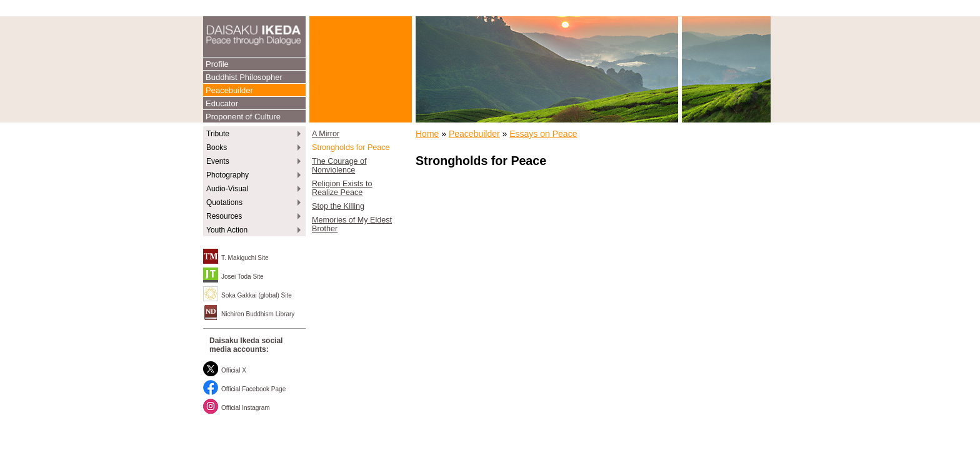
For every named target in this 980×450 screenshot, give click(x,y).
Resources (224, 216)
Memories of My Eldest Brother (352, 224)
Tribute (218, 134)
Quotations (224, 202)
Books (217, 147)
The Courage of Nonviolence (339, 166)
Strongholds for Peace (351, 147)
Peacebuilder (229, 90)
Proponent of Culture (243, 117)
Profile (217, 64)
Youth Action (227, 230)
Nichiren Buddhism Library (258, 314)
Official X (234, 370)
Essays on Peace (543, 134)
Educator (222, 103)
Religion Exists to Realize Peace (342, 188)
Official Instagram (246, 408)
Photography (227, 175)
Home (427, 134)
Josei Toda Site (242, 277)
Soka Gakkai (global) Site (257, 295)
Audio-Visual (227, 189)
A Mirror (326, 134)
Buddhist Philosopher (244, 77)
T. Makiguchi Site (245, 258)
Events (218, 161)
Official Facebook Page (253, 389)
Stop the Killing (338, 206)
